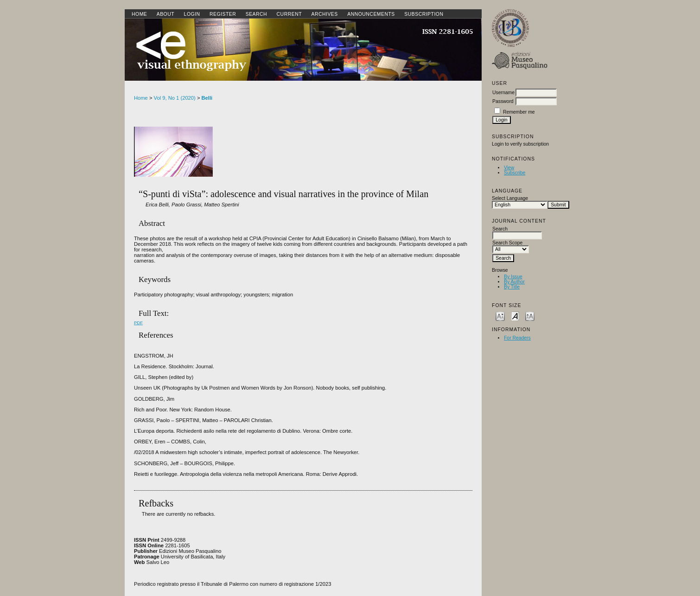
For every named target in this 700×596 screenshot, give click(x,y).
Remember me (519, 112)
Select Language (510, 198)
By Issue (513, 277)
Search (256, 14)
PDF (138, 323)
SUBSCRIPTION (424, 14)
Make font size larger (530, 316)
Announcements (371, 14)
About (165, 14)
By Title (512, 287)
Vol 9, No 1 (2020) (175, 98)
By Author (514, 282)
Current (289, 14)
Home (139, 14)
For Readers (517, 338)
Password (503, 101)
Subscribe (515, 173)
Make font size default (515, 316)
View (509, 168)
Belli (207, 98)
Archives (324, 14)
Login (192, 14)
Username (503, 93)
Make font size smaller (500, 316)
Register (223, 14)
